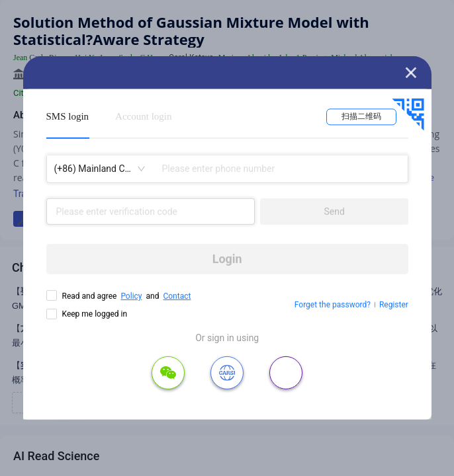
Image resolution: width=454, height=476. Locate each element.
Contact (177, 296)
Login (227, 259)
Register (394, 305)
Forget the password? (333, 305)
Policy (131, 296)
